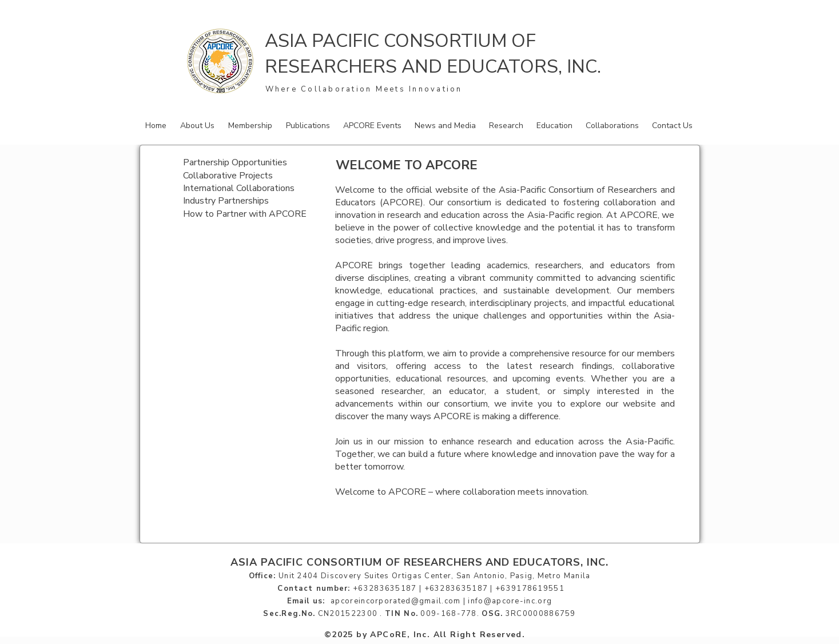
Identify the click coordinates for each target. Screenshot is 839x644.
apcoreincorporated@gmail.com (395, 601)
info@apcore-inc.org (510, 601)
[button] (198, 126)
